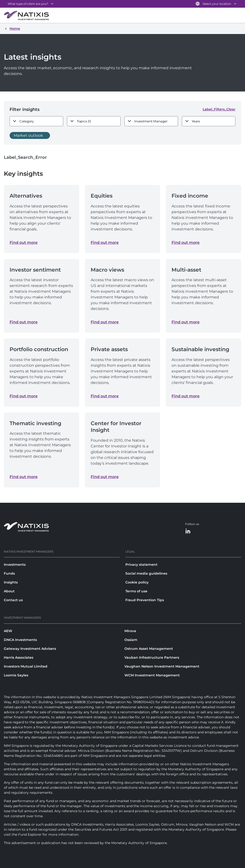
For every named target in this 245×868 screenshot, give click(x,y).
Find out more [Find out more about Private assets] (105, 396)
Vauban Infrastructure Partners (152, 657)
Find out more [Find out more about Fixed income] (186, 243)
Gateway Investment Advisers (30, 649)
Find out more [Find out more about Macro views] (105, 322)
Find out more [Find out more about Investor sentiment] (24, 322)
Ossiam (131, 640)
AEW (8, 631)
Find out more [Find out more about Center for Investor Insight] (105, 477)
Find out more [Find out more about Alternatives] (24, 243)
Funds (9, 573)
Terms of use (136, 591)
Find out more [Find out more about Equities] (105, 243)
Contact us (13, 600)
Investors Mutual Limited (26, 666)
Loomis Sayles (16, 675)
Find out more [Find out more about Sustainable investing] (186, 396)
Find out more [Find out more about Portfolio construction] (24, 396)
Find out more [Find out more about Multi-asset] (186, 322)
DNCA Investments (20, 640)
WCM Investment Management (152, 675)
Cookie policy (137, 582)
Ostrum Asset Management (149, 649)
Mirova (130, 631)
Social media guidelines (146, 573)
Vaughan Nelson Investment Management (162, 666)
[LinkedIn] (188, 531)
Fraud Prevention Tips (145, 600)
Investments (15, 565)
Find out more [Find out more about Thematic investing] (24, 477)
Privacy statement (141, 565)
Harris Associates (19, 657)
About (9, 591)
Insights (11, 582)
